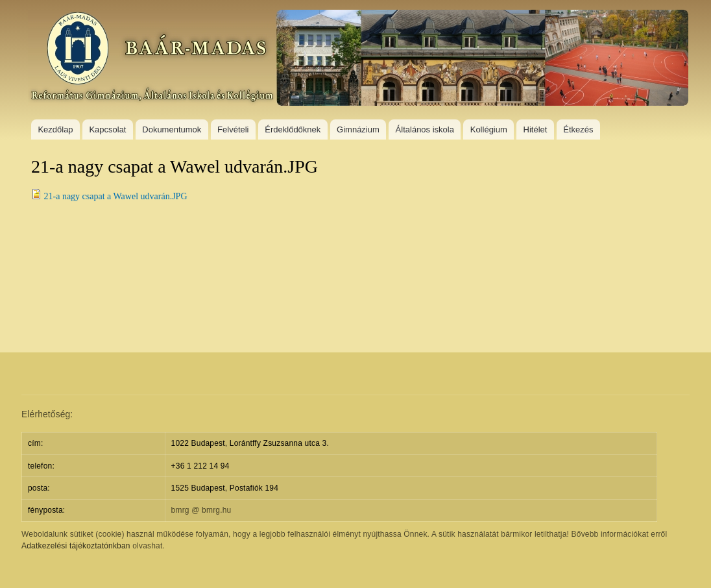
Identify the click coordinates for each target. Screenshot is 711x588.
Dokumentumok (172, 129)
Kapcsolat (107, 129)
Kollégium (489, 129)
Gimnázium (358, 129)
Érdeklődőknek (293, 129)
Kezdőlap (55, 129)
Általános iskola (425, 129)
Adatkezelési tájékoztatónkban (76, 546)
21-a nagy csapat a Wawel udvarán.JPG (116, 196)
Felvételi (233, 129)
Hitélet (536, 129)
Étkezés (578, 129)
